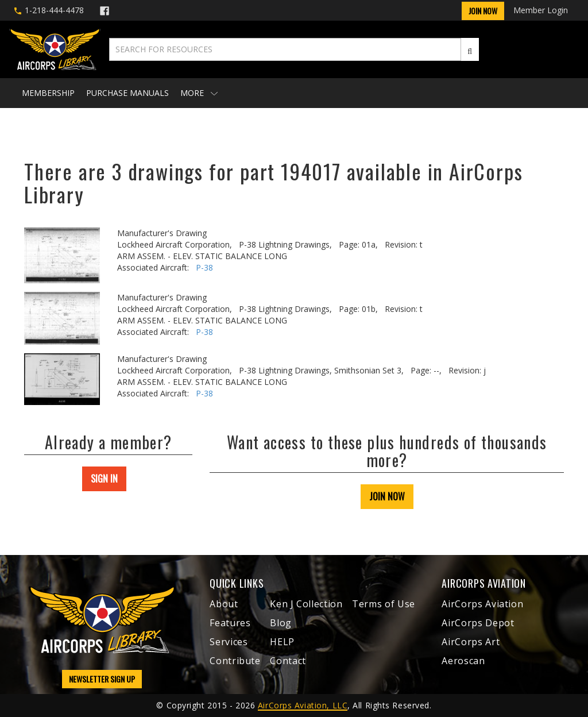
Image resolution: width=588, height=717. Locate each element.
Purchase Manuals (127, 93)
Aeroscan (463, 661)
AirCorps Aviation (482, 604)
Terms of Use (384, 604)
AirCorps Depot (478, 623)
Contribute (235, 661)
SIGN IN (104, 479)
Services (229, 642)
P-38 (204, 267)
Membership (48, 93)
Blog (281, 623)
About (224, 604)
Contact (288, 661)
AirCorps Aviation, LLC (303, 705)
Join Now (483, 11)
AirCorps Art (471, 642)
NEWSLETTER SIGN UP (102, 679)
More (199, 93)
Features (230, 623)
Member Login (541, 10)
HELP (282, 642)
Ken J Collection (306, 604)
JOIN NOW (387, 496)
